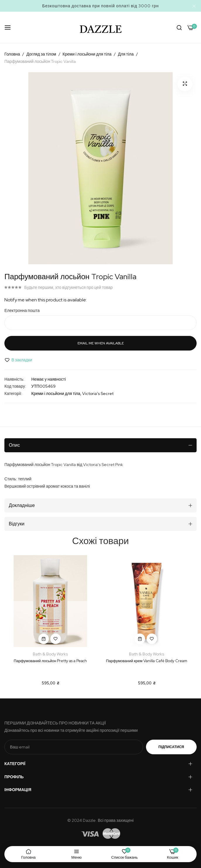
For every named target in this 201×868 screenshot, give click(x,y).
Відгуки (17, 524)
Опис (14, 445)
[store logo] (100, 27)
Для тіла (126, 54)
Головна (12, 54)
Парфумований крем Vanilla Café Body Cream (147, 661)
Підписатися (171, 747)
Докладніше (22, 505)
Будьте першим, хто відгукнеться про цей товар (68, 287)
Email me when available (101, 343)
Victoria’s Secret (98, 394)
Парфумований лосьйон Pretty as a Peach (50, 661)
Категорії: (13, 394)
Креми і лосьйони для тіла (87, 54)
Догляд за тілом (41, 54)
